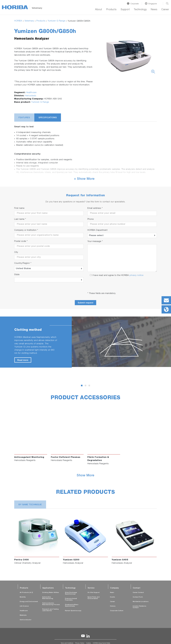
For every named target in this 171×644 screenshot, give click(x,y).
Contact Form (138, 597)
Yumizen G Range (56, 21)
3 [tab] (90, 386)
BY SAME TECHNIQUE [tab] (30, 505)
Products (41, 21)
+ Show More (84, 179)
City (16, 252)
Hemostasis (30, 96)
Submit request (85, 303)
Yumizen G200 (71, 560)
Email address (95, 208)
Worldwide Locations (141, 602)
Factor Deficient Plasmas (66, 457)
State (17, 275)
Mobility (23, 597)
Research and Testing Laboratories (50, 610)
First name (19, 208)
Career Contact (138, 593)
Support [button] (125, 10)
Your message (95, 242)
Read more (23, 360)
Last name (20, 219)
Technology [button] (140, 10)
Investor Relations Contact (140, 607)
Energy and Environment (29, 602)
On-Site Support (94, 593)
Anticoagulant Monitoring (29, 457)
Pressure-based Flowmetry (71, 599)
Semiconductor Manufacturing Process (51, 604)
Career (165, 10)
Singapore (153, 4)
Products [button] (111, 10)
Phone (91, 219)
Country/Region (23, 263)
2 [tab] (86, 386)
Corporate (135, 4)
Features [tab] (24, 118)
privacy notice (136, 275)
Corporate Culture (117, 611)
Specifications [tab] (48, 118)
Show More (85, 476)
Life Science (24, 606)
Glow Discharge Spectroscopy (71, 593)
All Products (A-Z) (26, 593)
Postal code (21, 241)
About (99, 10)
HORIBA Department (97, 230)
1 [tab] (82, 386)
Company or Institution (26, 230)
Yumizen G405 (120, 560)
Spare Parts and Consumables (94, 598)
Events (113, 597)
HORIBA (18, 21)
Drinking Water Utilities (51, 593)
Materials (23, 615)
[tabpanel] (85, 342)
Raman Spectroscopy (73, 611)
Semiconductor (26, 620)
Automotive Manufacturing (48, 598)
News (112, 593)
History (113, 606)
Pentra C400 (22, 560)
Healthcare (31, 93)
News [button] (154, 10)
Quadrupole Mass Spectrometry (72, 605)
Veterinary (29, 21)
